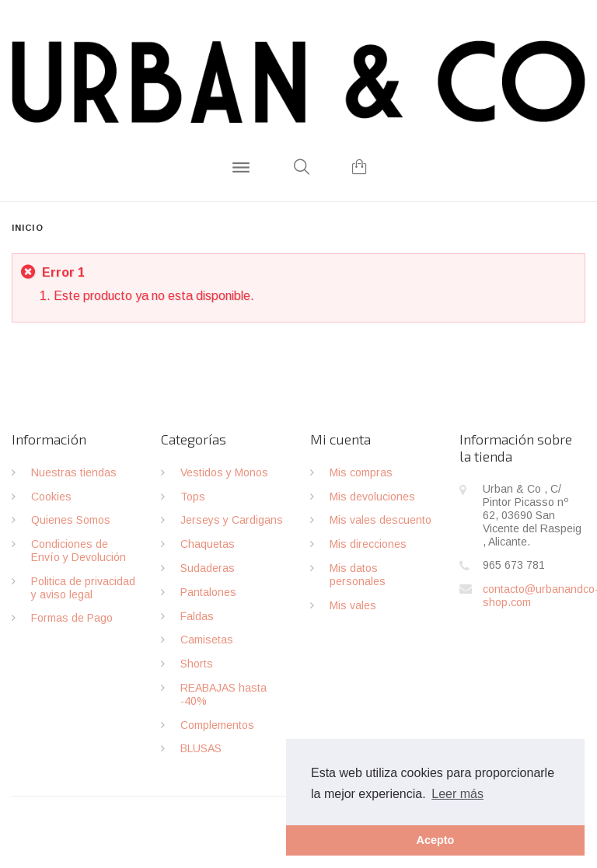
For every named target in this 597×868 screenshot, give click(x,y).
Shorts (197, 664)
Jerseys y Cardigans (232, 520)
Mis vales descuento (381, 520)
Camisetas (207, 640)
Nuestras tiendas (74, 472)
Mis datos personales (358, 575)
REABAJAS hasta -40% (223, 694)
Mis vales (353, 605)
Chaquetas (208, 544)
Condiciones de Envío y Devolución (79, 551)
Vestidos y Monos (224, 472)
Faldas (197, 616)
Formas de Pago (72, 618)
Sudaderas (208, 568)
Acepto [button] (436, 840)
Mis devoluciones (372, 497)
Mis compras (361, 472)
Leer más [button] (457, 794)
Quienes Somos (71, 520)
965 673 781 (514, 565)
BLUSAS (201, 748)
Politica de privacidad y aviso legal (83, 588)
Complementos (217, 725)
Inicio (28, 228)
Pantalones (208, 592)
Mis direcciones (368, 544)
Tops (193, 497)
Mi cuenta (340, 439)
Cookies (51, 497)
